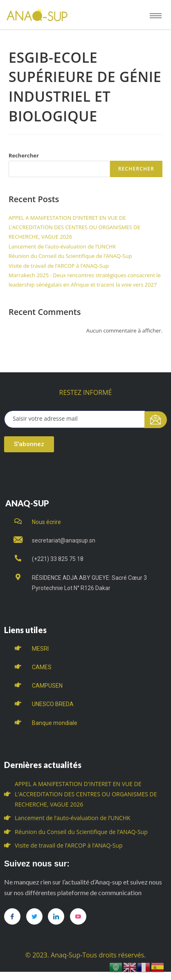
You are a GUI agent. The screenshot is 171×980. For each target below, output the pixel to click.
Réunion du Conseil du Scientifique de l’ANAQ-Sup (70, 256)
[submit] (156, 420)
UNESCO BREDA (53, 704)
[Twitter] (34, 916)
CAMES (42, 667)
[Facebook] (12, 916)
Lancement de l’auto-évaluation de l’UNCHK (62, 246)
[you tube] (78, 916)
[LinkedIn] (56, 916)
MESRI (40, 649)
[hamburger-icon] (156, 16)
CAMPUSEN (47, 686)
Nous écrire (46, 522)
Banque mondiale (55, 723)
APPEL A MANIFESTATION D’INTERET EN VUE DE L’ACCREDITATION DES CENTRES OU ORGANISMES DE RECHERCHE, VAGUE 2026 (74, 227)
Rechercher (24, 155)
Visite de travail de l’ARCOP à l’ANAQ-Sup (59, 266)
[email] (75, 419)
